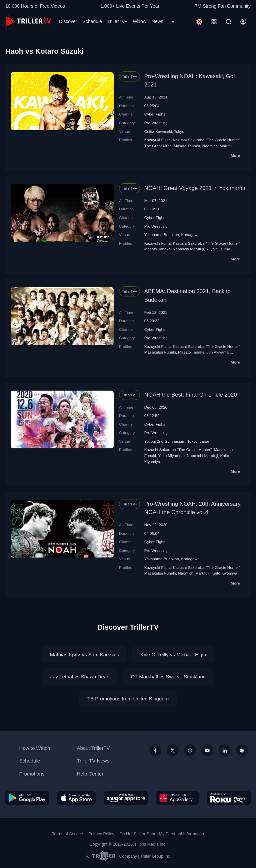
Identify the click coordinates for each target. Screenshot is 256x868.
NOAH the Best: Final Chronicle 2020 (191, 395)
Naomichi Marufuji (218, 146)
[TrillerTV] (28, 22)
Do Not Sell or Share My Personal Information (162, 834)
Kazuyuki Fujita (157, 140)
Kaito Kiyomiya (224, 573)
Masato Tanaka (187, 146)
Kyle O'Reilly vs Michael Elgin (173, 655)
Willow (139, 21)
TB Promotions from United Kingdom (128, 699)
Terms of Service (67, 834)
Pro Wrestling (156, 123)
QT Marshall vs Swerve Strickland (168, 677)
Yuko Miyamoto (171, 456)
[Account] (243, 22)
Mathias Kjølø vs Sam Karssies (85, 655)
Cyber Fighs (155, 114)
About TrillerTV (93, 748)
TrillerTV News (93, 761)
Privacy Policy (101, 834)
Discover (68, 21)
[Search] (229, 22)
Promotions (32, 774)
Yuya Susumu (218, 249)
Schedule (92, 21)
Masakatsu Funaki (160, 352)
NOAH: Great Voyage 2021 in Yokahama (195, 188)
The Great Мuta (158, 146)
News (157, 21)
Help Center (90, 774)
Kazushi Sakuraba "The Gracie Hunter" (207, 140)
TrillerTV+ (117, 21)
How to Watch (35, 748)
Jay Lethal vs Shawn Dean (80, 677)
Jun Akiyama (218, 352)
